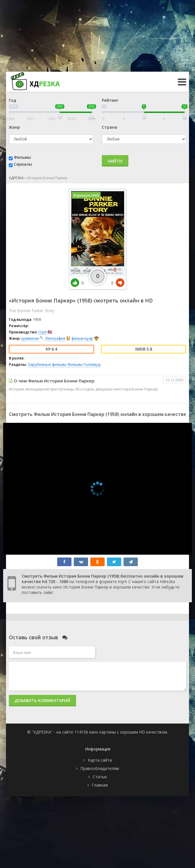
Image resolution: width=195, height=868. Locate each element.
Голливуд (92, 364)
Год (13, 100)
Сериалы (23, 164)
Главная (100, 785)
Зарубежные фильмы (47, 364)
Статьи (100, 777)
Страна (110, 127)
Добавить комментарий (42, 700)
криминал (30, 338)
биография (55, 338)
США (42, 332)
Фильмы (22, 157)
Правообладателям (100, 768)
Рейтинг (110, 100)
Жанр (14, 127)
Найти (115, 161)
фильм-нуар (82, 338)
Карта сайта (100, 760)
